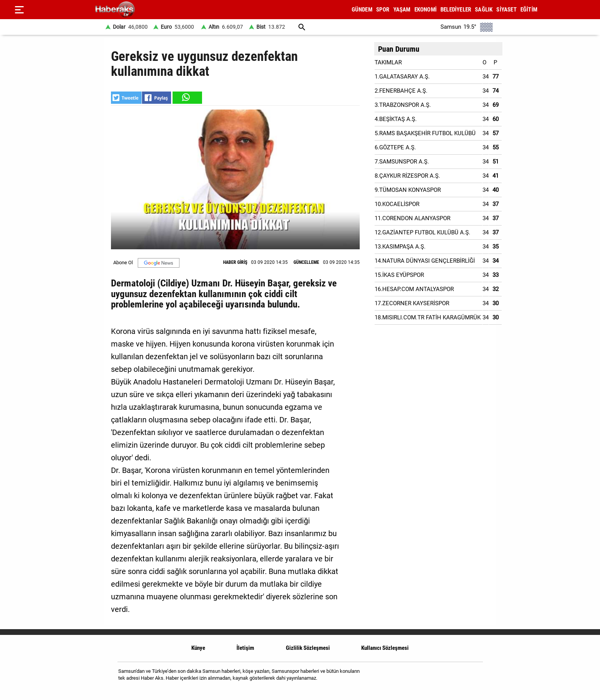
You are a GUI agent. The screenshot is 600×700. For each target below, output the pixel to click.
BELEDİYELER (456, 10)
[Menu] (19, 10)
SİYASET (506, 10)
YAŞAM (402, 10)
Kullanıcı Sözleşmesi (385, 648)
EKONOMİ (426, 10)
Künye (198, 648)
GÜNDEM (362, 10)
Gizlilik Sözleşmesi (308, 648)
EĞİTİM (529, 10)
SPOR (383, 10)
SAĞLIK (484, 10)
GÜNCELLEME (306, 262)
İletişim (245, 648)
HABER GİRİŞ (235, 262)
